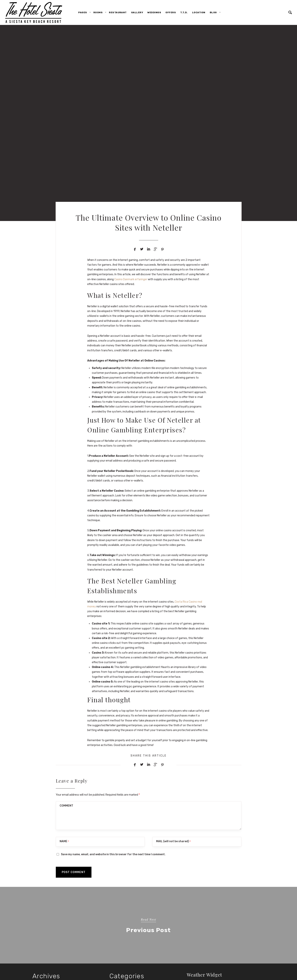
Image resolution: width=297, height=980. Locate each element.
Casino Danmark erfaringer (131, 279)
